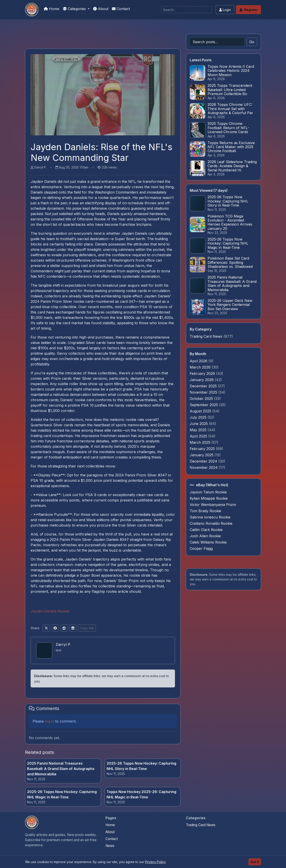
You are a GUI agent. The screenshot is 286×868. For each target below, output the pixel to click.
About (101, 9)
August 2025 (201, 411)
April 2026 (199, 361)
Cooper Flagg (201, 548)
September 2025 (204, 405)
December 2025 (204, 386)
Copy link (87, 628)
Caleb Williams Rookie (208, 542)
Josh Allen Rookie (205, 536)
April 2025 (199, 436)
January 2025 (202, 455)
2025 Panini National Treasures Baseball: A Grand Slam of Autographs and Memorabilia (61, 769)
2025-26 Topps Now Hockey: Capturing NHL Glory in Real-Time (141, 766)
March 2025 (201, 442)
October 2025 (202, 399)
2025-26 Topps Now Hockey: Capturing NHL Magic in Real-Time (62, 794)
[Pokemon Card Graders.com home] (32, 822)
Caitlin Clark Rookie (206, 530)
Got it (255, 862)
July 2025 (199, 417)
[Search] (187, 10)
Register (249, 10)
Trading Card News (206, 336)
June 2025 (199, 424)
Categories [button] (75, 9)
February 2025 (203, 449)
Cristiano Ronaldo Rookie (211, 523)
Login (225, 10)
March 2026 (201, 367)
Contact (121, 9)
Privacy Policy (155, 862)
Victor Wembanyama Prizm (213, 505)
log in (49, 721)
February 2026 (203, 373)
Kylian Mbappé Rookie (209, 498)
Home (52, 9)
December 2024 (204, 461)
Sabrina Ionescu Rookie (210, 517)
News (110, 846)
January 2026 (202, 380)
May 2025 (199, 430)
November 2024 (204, 467)
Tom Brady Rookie (205, 511)
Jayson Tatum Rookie (208, 492)
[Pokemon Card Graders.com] (32, 10)
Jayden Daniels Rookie (50, 611)
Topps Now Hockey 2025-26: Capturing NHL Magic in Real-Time (141, 794)
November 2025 (204, 392)
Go (252, 42)
